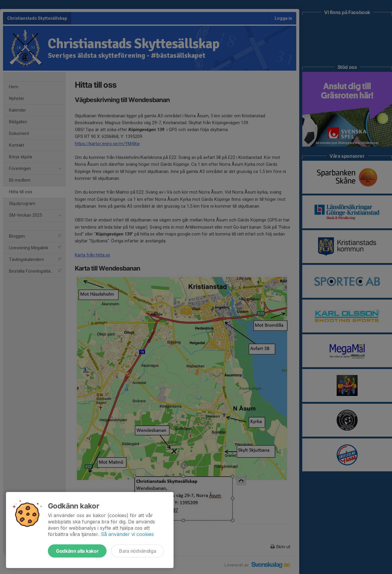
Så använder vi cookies (127, 534)
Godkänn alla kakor (77, 551)
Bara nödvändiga (137, 551)
